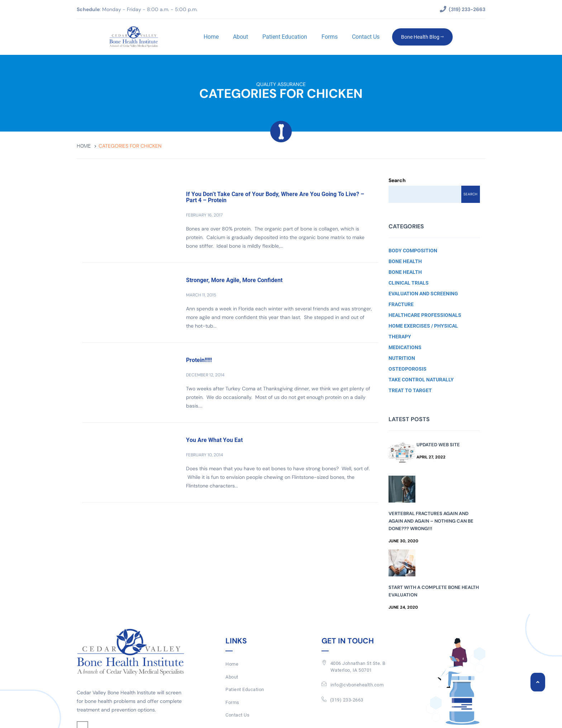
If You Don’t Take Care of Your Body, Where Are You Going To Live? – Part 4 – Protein (275, 197)
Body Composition (413, 251)
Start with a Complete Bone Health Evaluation (434, 591)
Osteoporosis (408, 369)
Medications (405, 347)
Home (211, 37)
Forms (330, 37)
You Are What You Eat (214, 440)
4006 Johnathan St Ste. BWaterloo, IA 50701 (358, 667)
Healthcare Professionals (425, 315)
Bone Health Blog (422, 37)
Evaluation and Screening (423, 294)
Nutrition (402, 358)
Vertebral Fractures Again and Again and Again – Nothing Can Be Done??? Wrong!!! (431, 521)
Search (397, 180)
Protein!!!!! (199, 360)
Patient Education (285, 37)
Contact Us (366, 37)
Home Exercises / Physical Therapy (423, 331)
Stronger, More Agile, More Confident (234, 280)
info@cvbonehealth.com (357, 685)
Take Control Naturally (421, 380)
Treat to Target (410, 390)
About (240, 37)
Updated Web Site (438, 445)
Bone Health (405, 261)
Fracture (401, 304)
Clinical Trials (409, 283)
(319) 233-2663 (347, 700)
